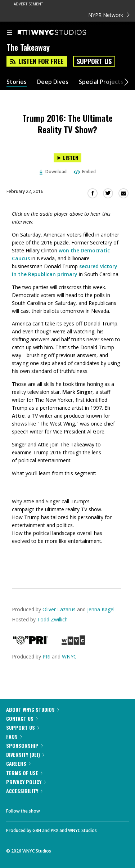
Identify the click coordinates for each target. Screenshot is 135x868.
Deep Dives (53, 82)
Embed (84, 172)
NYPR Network (109, 15)
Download (53, 172)
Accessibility (24, 791)
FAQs (14, 736)
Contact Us (22, 718)
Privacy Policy (26, 782)
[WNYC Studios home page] (61, 33)
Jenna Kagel (101, 609)
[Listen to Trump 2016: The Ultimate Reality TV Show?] (67, 158)
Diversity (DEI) (25, 754)
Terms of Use (24, 773)
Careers (18, 763)
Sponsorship (24, 745)
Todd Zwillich (52, 619)
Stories (17, 82)
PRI (46, 656)
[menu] (9, 33)
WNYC (69, 656)
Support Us (94, 61)
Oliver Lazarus (59, 609)
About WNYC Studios (33, 709)
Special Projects (101, 82)
